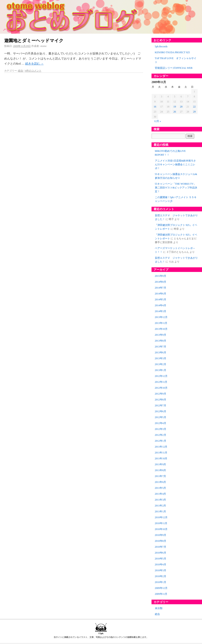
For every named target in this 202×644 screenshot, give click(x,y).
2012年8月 (161, 400)
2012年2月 (161, 435)
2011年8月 (161, 470)
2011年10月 (161, 458)
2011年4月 (161, 494)
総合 (21, 71)
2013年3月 (161, 358)
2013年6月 (161, 352)
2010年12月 (161, 517)
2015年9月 (161, 276)
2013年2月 (161, 364)
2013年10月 (161, 329)
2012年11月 (161, 382)
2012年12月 (161, 376)
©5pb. (101, 632)
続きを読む (35, 64)
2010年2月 (161, 576)
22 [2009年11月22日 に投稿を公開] (194, 107)
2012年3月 (161, 429)
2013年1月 (161, 370)
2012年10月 (161, 388)
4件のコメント (33, 71)
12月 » (157, 121)
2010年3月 (161, 570)
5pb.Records (161, 46)
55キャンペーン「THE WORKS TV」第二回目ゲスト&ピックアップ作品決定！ (176, 188)
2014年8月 (161, 282)
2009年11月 (161, 594)
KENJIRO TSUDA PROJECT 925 (172, 52)
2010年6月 (161, 553)
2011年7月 (161, 476)
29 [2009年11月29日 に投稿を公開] (194, 112)
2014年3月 (161, 311)
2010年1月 (161, 582)
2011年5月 (161, 488)
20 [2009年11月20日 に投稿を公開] (181, 107)
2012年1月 (161, 441)
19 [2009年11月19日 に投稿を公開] (175, 107)
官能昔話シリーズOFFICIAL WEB (174, 68)
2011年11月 (161, 453)
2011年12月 (161, 447)
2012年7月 (161, 405)
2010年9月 (161, 535)
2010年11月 (161, 523)
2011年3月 (161, 500)
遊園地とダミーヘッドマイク (34, 41)
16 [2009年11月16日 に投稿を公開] (155, 107)
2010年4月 (161, 564)
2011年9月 (161, 464)
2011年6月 (161, 482)
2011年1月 (161, 511)
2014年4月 (161, 305)
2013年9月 (161, 335)
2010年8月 (161, 541)
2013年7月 (161, 347)
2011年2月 (161, 506)
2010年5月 (161, 559)
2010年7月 (161, 547)
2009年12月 (161, 588)
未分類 (159, 608)
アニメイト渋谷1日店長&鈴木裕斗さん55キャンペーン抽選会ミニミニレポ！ (175, 164)
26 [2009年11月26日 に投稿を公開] (175, 112)
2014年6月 (161, 294)
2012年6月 (161, 411)
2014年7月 (161, 288)
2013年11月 (161, 323)
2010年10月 (161, 529)
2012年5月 (161, 417)
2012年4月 (161, 423)
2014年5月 (161, 299)
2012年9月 (161, 394)
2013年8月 (161, 341)
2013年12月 (161, 317)
